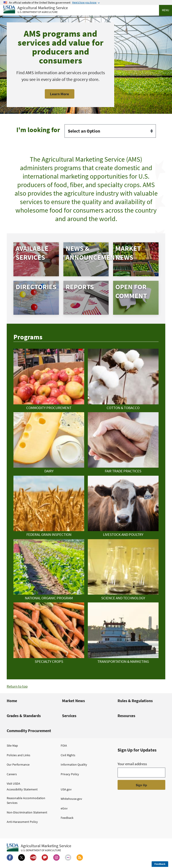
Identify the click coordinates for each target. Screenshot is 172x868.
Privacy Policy (70, 774)
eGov (64, 808)
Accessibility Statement (22, 789)
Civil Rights (68, 755)
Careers (12, 774)
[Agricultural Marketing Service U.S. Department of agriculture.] (39, 848)
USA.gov (66, 789)
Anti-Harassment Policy (22, 822)
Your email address (132, 764)
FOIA (64, 746)
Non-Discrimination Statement (27, 812)
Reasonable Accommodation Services (26, 800)
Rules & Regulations (135, 701)
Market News (73, 701)
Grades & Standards (24, 716)
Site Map (12, 746)
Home (12, 701)
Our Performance (18, 765)
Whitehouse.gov (71, 799)
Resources (126, 716)
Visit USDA (13, 784)
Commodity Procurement (29, 731)
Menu (166, 10)
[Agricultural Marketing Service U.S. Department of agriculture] (36, 10)
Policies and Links (18, 755)
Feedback (67, 818)
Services (69, 716)
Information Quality (74, 765)
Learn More (59, 94)
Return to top (17, 686)
